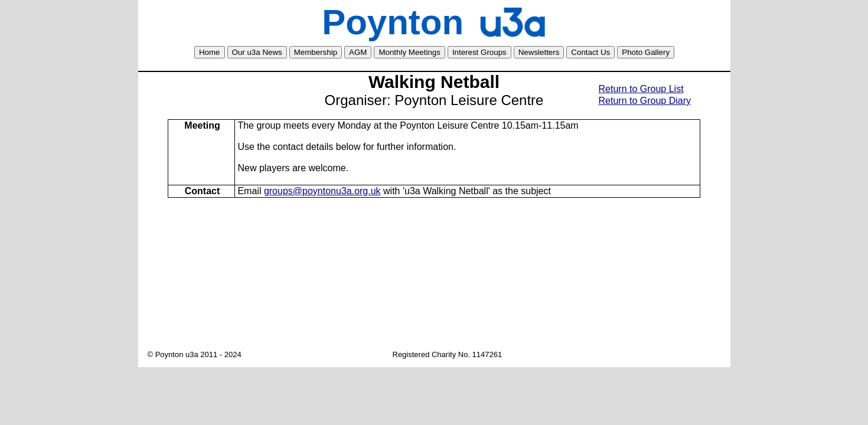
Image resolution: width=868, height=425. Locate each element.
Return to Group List (641, 89)
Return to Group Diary (645, 101)
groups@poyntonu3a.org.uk (322, 191)
